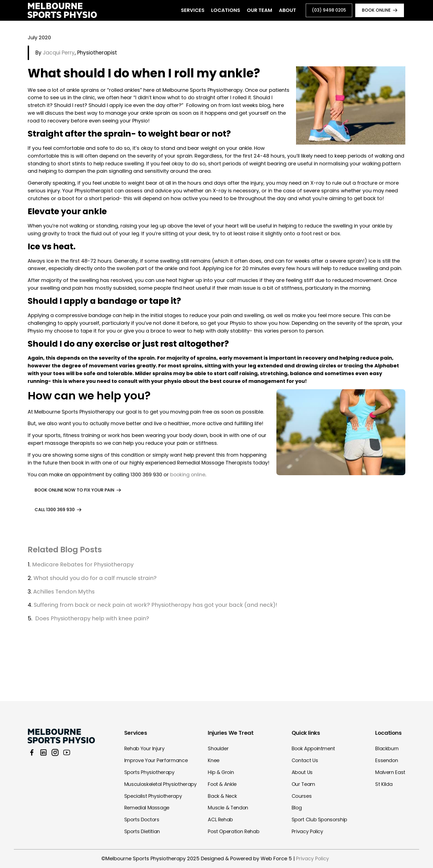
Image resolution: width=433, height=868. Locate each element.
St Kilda (384, 784)
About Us (302, 772)
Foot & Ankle (222, 784)
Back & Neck (222, 796)
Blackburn (387, 748)
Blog (297, 808)
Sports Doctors (142, 819)
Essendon (387, 760)
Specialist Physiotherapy (153, 796)
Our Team (257, 10)
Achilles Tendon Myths (65, 592)
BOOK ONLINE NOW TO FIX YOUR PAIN (75, 490)
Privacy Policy (308, 831)
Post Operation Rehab (234, 831)
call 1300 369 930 (55, 510)
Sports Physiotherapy (150, 772)
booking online (188, 475)
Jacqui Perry (58, 53)
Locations (223, 10)
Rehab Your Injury (145, 748)
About (285, 10)
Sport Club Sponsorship (320, 819)
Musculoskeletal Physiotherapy (161, 784)
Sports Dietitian (142, 831)
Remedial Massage (147, 808)
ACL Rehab (221, 819)
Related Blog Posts (66, 550)
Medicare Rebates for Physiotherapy (83, 565)
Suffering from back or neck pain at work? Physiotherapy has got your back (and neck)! (156, 605)
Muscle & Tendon (228, 808)
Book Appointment (314, 748)
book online (376, 10)
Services (190, 10)
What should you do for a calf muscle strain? (96, 579)
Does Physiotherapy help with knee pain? (93, 619)
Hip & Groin (221, 772)
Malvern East (390, 772)
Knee (214, 760)
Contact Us (305, 760)
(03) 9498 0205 (328, 10)
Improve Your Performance (156, 760)
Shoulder (218, 748)
